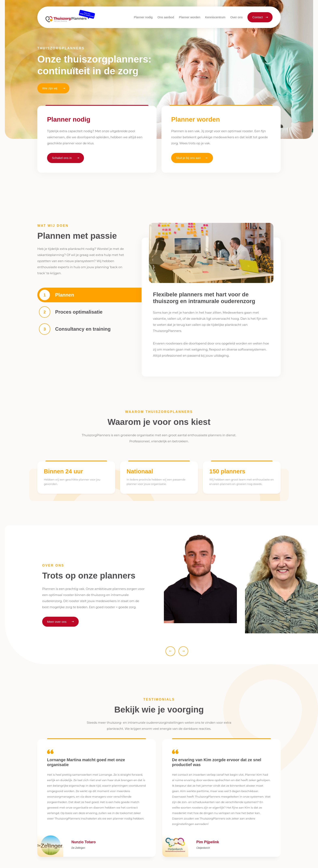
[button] (166, 17)
